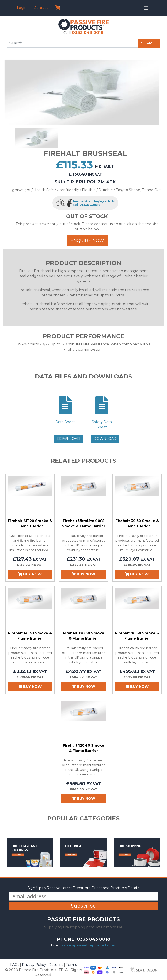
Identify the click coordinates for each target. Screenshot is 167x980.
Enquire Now (87, 240)
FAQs (15, 965)
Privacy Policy (34, 965)
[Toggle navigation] (146, 8)
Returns (56, 965)
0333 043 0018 (88, 32)
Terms (71, 965)
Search (149, 43)
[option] (82, 92)
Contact (41, 8)
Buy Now (30, 574)
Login (22, 8)
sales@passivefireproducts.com (89, 945)
